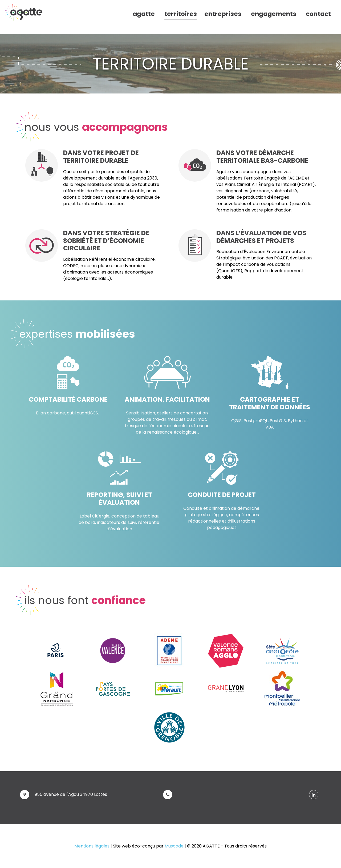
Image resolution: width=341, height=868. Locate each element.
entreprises (223, 14)
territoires (181, 14)
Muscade (174, 846)
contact (318, 14)
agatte (144, 14)
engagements (274, 14)
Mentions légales (92, 846)
